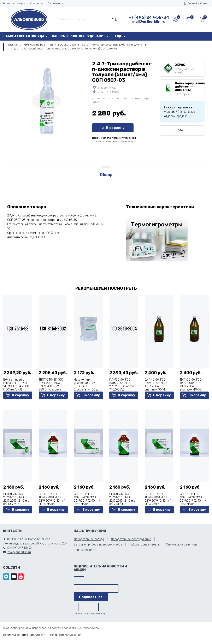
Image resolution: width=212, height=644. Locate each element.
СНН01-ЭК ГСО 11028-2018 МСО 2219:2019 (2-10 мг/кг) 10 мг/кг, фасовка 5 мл (16, 501)
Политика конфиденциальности (24, 635)
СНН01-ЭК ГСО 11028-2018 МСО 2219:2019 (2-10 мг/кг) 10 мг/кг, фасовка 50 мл (52, 501)
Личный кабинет (196, 3)
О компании (55, 3)
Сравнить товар (107, 92)
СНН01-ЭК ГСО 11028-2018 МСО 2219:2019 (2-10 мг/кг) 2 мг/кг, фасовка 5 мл (87, 501)
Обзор (182, 130)
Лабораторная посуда (24, 36)
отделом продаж (175, 116)
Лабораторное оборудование (79, 36)
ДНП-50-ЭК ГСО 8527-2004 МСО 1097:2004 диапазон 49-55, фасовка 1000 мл (192, 386)
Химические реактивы (38, 45)
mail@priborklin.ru (149, 22)
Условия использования (66, 635)
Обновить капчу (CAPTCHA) (89, 614)
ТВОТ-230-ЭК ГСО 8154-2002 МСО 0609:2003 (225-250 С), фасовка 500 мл (51, 386)
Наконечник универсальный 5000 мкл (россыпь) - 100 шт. (87, 385)
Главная (13, 45)
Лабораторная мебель (144, 545)
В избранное (104, 88)
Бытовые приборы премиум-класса (98, 545)
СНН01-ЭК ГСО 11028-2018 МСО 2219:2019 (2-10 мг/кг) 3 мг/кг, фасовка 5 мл (158, 501)
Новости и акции (14, 3)
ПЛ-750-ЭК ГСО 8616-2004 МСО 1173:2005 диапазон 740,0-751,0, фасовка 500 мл (122, 386)
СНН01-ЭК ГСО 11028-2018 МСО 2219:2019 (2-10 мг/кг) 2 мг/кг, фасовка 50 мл (122, 501)
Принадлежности (86, 550)
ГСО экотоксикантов (72, 45)
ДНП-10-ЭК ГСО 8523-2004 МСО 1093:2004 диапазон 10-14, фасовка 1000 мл (157, 386)
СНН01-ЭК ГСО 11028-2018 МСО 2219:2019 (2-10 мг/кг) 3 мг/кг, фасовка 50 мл (193, 501)
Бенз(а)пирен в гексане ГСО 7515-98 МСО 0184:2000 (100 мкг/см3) (16, 385)
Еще (119, 36)
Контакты (36, 3)
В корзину (113, 128)
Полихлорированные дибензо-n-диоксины (119, 45)
